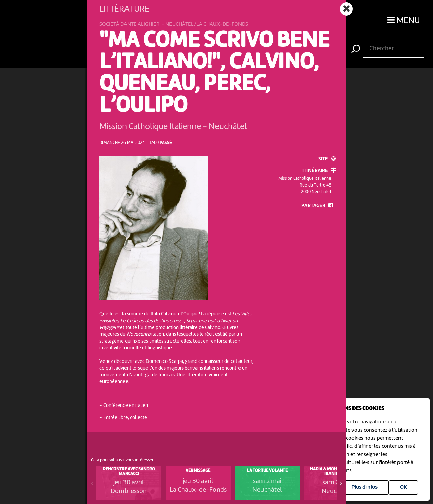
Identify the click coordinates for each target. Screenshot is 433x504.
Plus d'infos (364, 487)
